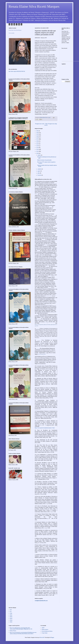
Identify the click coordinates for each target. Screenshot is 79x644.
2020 (38, 133)
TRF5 (11, 622)
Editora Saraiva (45, 629)
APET (43, 628)
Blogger (52, 637)
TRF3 (11, 618)
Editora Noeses (13, 631)
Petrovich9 (42, 637)
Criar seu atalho (11, 33)
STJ (11, 612)
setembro (40, 169)
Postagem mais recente (40, 124)
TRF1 (11, 615)
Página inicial (46, 124)
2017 (38, 139)
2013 (38, 147)
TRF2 (11, 617)
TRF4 (11, 620)
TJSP (11, 613)
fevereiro (39, 175)
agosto (39, 171)
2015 (38, 143)
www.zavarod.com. (42, 354)
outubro (39, 155)
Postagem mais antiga (52, 124)
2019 (38, 135)
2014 (38, 145)
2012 (38, 149)
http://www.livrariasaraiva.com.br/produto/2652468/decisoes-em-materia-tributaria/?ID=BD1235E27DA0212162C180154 (23, 633)
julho (39, 173)
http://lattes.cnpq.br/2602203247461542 (17, 71)
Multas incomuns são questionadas (44, 160)
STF (11, 610)
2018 (38, 137)
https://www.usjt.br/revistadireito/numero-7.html (45, 428)
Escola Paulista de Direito (47, 631)
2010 (38, 153)
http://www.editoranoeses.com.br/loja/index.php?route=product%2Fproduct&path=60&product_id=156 (21, 628)
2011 (38, 151)
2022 (38, 131)
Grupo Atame (45, 633)
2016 (38, 141)
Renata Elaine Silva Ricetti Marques (34, 6)
